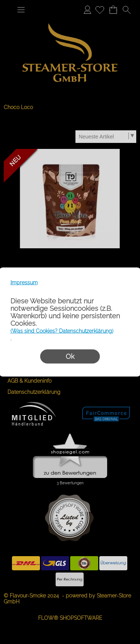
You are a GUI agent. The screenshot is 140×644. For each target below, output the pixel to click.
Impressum (24, 283)
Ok (70, 356)
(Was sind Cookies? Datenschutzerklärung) (62, 331)
